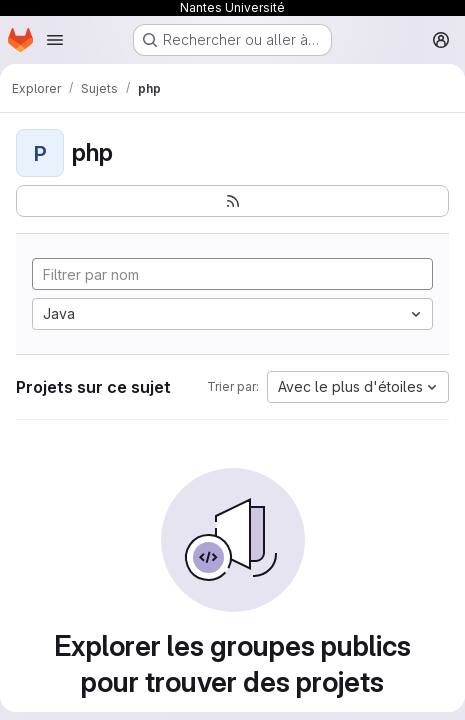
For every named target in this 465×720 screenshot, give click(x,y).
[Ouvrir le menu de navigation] (55, 40)
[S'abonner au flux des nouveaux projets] (232, 201)
